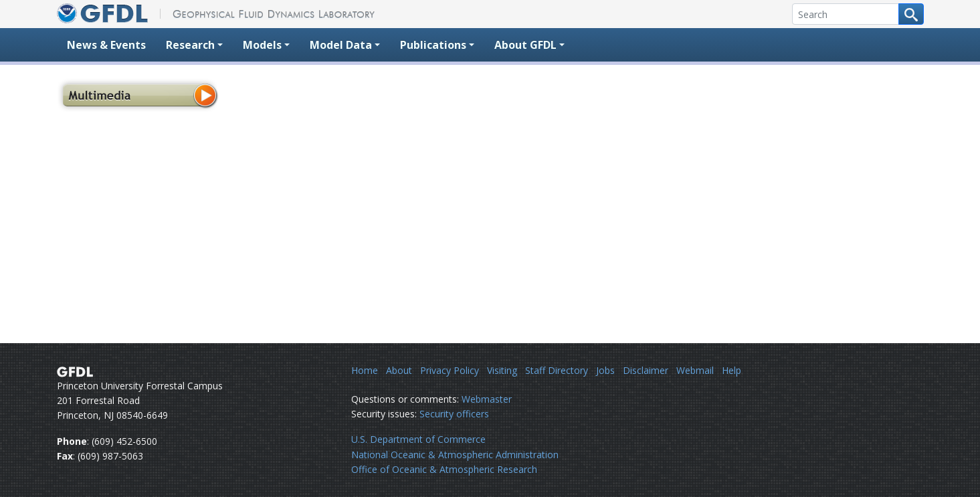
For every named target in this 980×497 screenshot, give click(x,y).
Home (365, 370)
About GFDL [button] (525, 45)
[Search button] (911, 14)
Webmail (695, 370)
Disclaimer (646, 370)
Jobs (605, 370)
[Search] (846, 14)
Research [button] (190, 45)
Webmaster (487, 399)
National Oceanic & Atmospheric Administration (455, 455)
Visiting (502, 370)
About (399, 370)
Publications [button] (433, 45)
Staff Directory (557, 370)
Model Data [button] (341, 45)
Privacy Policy (450, 370)
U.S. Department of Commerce (418, 439)
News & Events (106, 45)
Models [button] (262, 45)
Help (731, 370)
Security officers (454, 414)
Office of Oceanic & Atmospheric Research (444, 469)
